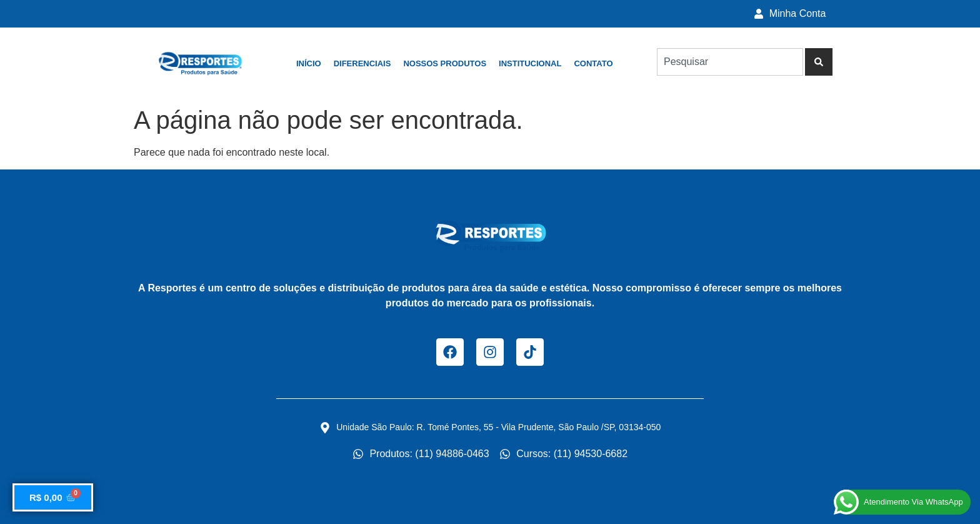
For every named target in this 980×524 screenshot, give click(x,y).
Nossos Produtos (445, 63)
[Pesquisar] (819, 62)
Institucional (530, 63)
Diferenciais (362, 63)
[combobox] (730, 62)
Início (309, 63)
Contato (593, 63)
